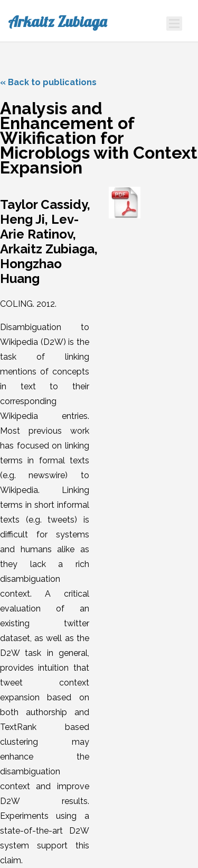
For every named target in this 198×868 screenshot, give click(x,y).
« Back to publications (48, 82)
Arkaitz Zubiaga (57, 22)
